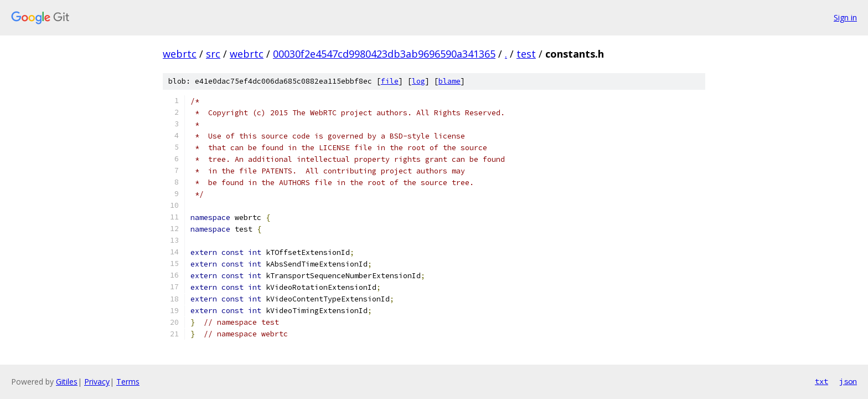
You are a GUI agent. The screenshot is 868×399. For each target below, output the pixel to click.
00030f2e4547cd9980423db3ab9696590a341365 (384, 54)
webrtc (180, 54)
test (526, 54)
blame (449, 81)
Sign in (845, 17)
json (848, 381)
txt (821, 381)
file (390, 81)
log (418, 81)
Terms (128, 382)
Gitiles (67, 382)
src (213, 54)
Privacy (97, 382)
